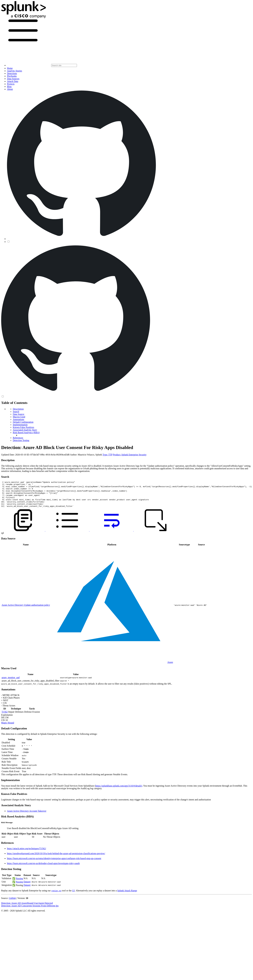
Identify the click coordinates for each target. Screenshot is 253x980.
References (18, 438)
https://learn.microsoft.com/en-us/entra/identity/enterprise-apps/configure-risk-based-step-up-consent (54, 864)
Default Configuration (23, 422)
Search (16, 412)
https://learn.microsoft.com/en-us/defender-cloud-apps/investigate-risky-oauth (43, 869)
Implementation (20, 425)
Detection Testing (21, 440)
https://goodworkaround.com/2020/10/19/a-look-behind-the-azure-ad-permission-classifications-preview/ (56, 859)
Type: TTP (107, 455)
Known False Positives (23, 427)
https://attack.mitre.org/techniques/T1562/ (27, 854)
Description (18, 409)
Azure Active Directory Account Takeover (27, 816)
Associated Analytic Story (25, 430)
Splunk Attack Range (127, 896)
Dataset (27, 887)
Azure (170, 667)
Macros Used (19, 417)
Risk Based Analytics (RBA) (26, 433)
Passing (19, 884)
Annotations (18, 419)
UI (73, 896)
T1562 (5, 717)
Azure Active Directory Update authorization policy (26, 610)
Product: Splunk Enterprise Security (130, 455)
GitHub (12, 903)
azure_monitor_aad (11, 683)
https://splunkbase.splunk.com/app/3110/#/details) (119, 791)
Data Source (19, 414)
